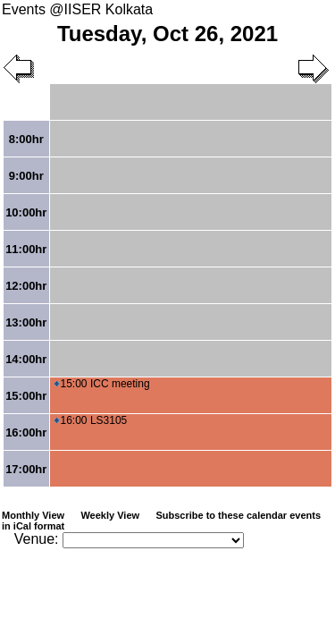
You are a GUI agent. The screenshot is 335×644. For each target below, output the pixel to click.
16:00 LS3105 (91, 420)
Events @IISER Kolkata (77, 9)
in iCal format (33, 526)
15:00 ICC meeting (102, 384)
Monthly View (33, 515)
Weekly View (110, 515)
